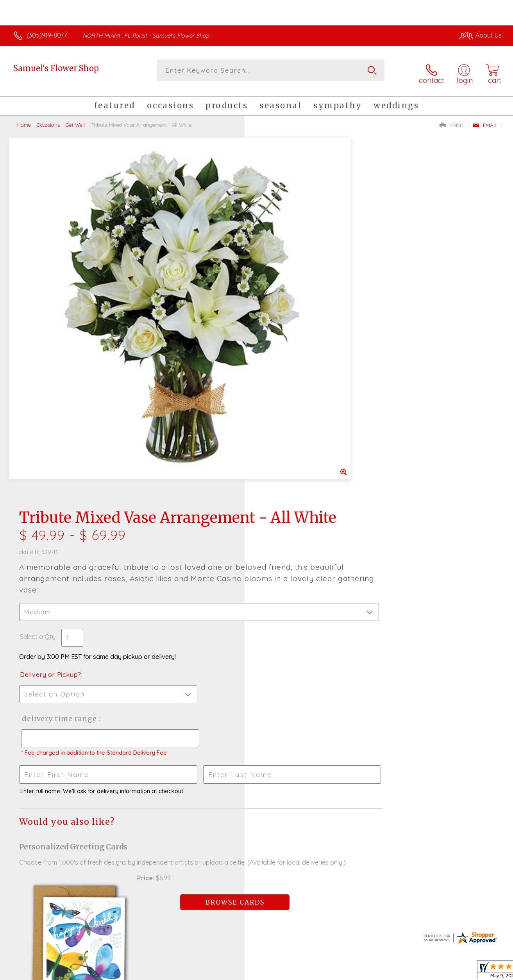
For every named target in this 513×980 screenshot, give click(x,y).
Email (485, 120)
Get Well (75, 119)
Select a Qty (275, 273)
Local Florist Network (432, 972)
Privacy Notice (376, 972)
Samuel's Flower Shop (56, 68)
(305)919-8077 (47, 35)
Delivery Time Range (296, 355)
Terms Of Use (330, 972)
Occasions (48, 119)
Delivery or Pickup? (288, 311)
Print (452, 120)
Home (24, 119)
